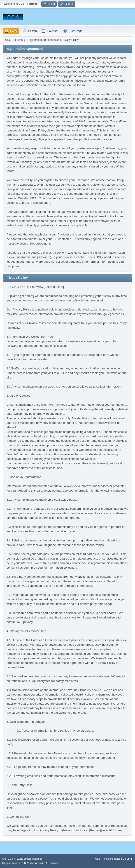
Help (98, 859)
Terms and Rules (111, 859)
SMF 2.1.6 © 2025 (12, 859)
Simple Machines (33, 859)
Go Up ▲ (128, 859)
